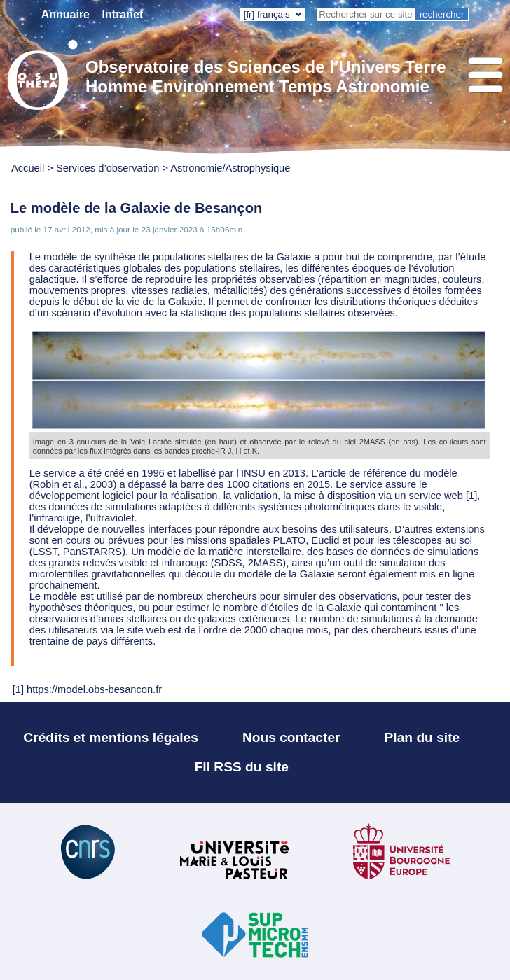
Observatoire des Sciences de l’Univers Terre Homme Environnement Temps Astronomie (266, 77)
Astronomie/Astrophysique (230, 168)
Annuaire (66, 14)
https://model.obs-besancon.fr (94, 689)
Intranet (123, 14)
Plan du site (422, 737)
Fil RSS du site (242, 767)
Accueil (28, 168)
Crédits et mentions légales (111, 737)
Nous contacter (291, 737)
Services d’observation (108, 168)
